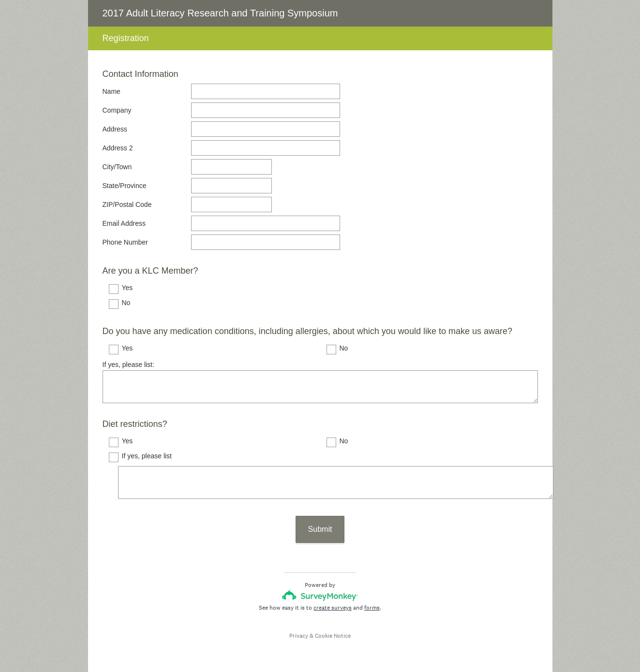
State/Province (125, 186)
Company (117, 110)
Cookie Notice (333, 636)
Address (115, 129)
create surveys (333, 608)
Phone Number (125, 242)
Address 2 (118, 148)
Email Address (124, 223)
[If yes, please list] (336, 482)
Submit (320, 529)
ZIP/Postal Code (127, 205)
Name (112, 91)
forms (372, 608)
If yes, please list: (128, 365)
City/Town (117, 167)
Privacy (299, 636)
